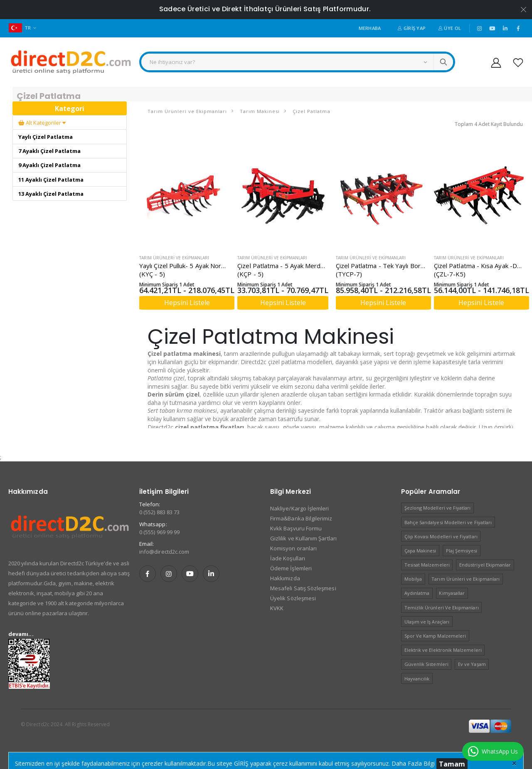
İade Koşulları (288, 558)
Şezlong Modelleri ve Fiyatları (438, 508)
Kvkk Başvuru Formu (296, 528)
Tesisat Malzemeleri (427, 565)
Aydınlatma (417, 593)
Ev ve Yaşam (472, 664)
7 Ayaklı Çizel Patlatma (49, 151)
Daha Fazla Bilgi (413, 763)
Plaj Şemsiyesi (462, 551)
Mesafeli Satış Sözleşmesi (303, 588)
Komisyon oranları (293, 548)
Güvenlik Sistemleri (426, 664)
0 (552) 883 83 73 (159, 512)
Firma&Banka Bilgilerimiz (301, 518)
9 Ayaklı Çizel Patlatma (49, 165)
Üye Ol (449, 28)
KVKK (277, 608)
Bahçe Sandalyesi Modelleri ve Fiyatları (448, 522)
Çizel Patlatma (310, 111)
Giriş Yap (411, 28)
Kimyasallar (452, 593)
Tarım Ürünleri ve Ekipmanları (187, 111)
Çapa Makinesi (420, 551)
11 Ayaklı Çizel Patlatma (51, 180)
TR (20, 28)
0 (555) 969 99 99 (159, 532)
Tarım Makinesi (259, 111)
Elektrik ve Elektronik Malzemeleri (443, 650)
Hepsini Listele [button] (187, 303)
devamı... (21, 634)
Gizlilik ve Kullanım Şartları (303, 538)
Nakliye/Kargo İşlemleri (300, 508)
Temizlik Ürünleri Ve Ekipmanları (442, 608)
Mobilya (413, 579)
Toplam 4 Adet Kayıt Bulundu (489, 124)
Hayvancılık (417, 679)
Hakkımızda (285, 578)
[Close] (514, 763)
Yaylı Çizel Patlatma (46, 137)
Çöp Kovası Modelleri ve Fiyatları (441, 536)
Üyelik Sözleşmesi (293, 598)
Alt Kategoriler (42, 123)
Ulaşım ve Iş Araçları (427, 622)
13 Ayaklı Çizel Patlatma (51, 194)
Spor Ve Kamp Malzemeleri (435, 636)
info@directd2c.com (164, 552)
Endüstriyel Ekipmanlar (485, 565)
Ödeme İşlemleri (291, 568)
